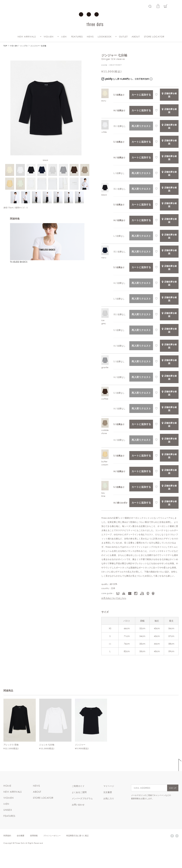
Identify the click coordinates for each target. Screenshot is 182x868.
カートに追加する (141, 95)
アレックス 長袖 (11, 745)
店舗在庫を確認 (169, 95)
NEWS (90, 37)
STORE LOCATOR (154, 37)
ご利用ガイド (78, 786)
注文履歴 (108, 792)
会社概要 (21, 835)
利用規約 (7, 835)
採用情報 (34, 835)
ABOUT (136, 37)
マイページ (109, 786)
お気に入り (109, 798)
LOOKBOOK (105, 37)
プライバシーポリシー (52, 835)
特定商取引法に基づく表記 (77, 835)
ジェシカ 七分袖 (47, 745)
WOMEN (49, 37)
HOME (7, 786)
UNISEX (8, 810)
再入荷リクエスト (141, 126)
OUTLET (123, 37)
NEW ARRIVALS (27, 37)
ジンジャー (80, 745)
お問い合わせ (78, 805)
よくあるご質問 (79, 792)
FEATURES (77, 37)
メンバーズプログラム (82, 798)
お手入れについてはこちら (114, 598)
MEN (64, 37)
